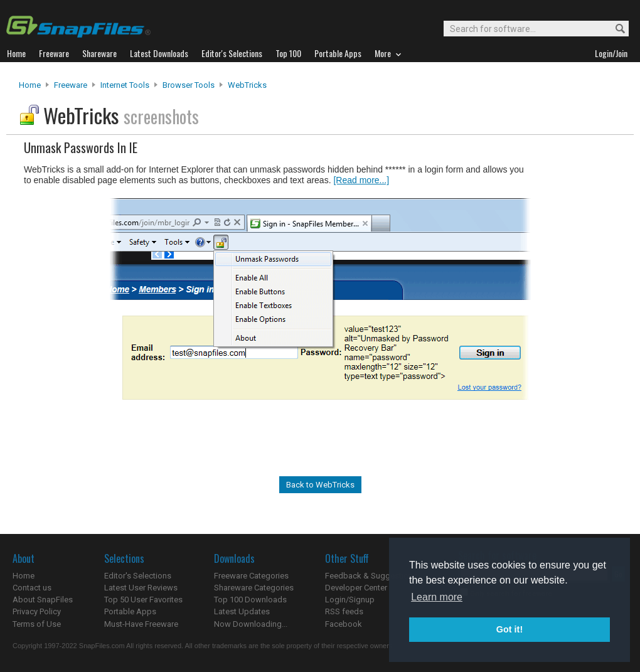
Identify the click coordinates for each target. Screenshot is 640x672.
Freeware (71, 85)
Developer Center (356, 588)
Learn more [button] (437, 597)
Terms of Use (37, 624)
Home (30, 85)
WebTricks (247, 85)
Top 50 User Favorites (143, 600)
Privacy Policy (37, 611)
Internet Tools (125, 85)
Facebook (344, 624)
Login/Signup (350, 600)
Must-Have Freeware (141, 624)
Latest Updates (242, 611)
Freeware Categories (251, 576)
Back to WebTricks (320, 485)
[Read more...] (361, 180)
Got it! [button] (509, 629)
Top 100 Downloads (250, 600)
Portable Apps (130, 611)
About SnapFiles (43, 600)
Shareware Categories (254, 588)
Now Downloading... (251, 624)
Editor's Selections (138, 576)
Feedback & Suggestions (371, 576)
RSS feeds (344, 611)
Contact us (32, 588)
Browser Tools (189, 85)
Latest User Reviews (141, 588)
